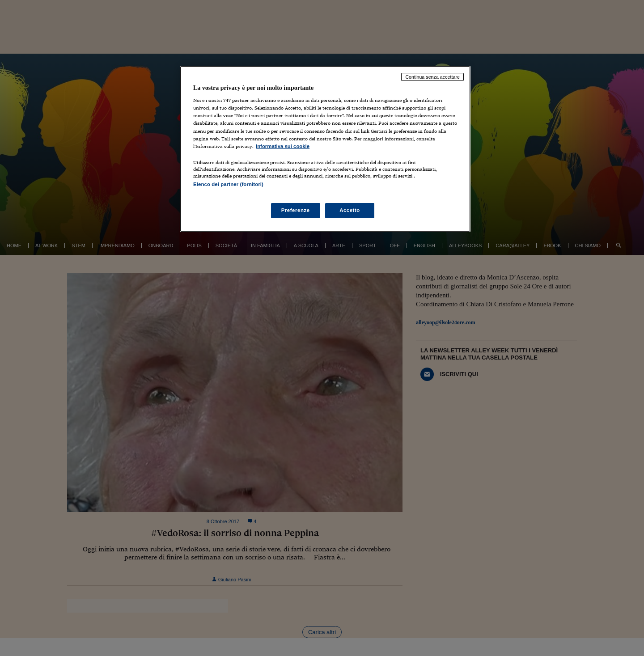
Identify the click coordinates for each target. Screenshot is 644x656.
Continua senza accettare (432, 77)
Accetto (350, 210)
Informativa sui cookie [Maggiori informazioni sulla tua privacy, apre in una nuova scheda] (283, 146)
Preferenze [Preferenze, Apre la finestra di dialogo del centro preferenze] (296, 210)
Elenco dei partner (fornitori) (228, 184)
